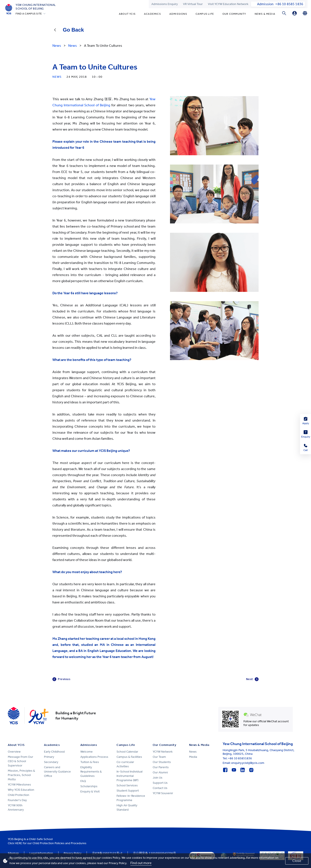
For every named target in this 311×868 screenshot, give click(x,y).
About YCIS (127, 14)
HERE (18, 843)
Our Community (234, 14)
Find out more (141, 863)
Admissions (178, 14)
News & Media (265, 14)
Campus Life (205, 14)
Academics (152, 14)
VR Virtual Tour (193, 4)
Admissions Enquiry (165, 4)
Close (297, 861)
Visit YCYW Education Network (228, 4)
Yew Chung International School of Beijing (36, 7)
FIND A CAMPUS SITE (29, 14)
